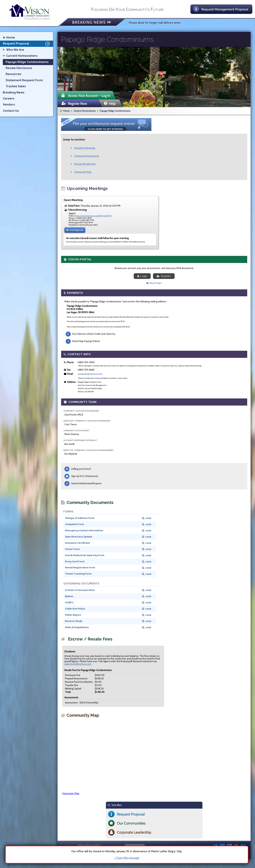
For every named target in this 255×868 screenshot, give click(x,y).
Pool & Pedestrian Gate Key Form (85, 555)
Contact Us (11, 111)
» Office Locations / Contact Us (89, 845)
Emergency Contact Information (84, 530)
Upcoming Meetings (85, 148)
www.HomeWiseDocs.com (78, 664)
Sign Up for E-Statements (85, 476)
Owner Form (72, 549)
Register (164, 276)
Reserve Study (74, 621)
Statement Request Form (24, 80)
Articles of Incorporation (80, 590)
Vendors (9, 105)
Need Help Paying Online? (86, 341)
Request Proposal (27, 44)
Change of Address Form (80, 518)
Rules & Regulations (77, 627)
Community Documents (87, 156)
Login (142, 276)
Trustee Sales (16, 86)
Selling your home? (81, 469)
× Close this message (127, 858)
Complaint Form (74, 524)
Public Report (73, 615)
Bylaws (69, 596)
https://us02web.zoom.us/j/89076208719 (93, 216)
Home (66, 111)
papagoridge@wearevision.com (90, 374)
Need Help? (154, 283)
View (148, 518)
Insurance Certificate (77, 543)
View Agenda (75, 230)
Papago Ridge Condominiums (115, 111)
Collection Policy (75, 609)
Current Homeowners (85, 111)
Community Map (83, 172)
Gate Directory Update (79, 537)
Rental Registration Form (80, 568)
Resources (14, 74)
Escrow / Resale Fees (85, 164)
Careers (9, 99)
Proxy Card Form (75, 561)
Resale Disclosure (19, 68)
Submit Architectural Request (86, 483)
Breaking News (14, 92)
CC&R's (69, 602)
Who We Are (15, 50)
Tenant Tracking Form (78, 574)
